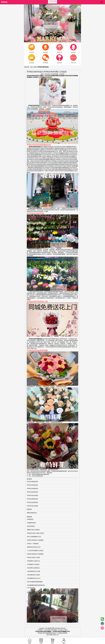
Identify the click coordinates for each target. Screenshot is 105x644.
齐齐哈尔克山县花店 (32, 495)
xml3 (33, 588)
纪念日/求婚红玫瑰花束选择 (35, 582)
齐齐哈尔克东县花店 (32, 502)
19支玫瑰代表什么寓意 (33, 575)
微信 (102, 620)
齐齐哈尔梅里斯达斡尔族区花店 (40, 474)
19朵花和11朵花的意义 (34, 568)
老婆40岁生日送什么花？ (34, 547)
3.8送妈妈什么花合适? (33, 564)
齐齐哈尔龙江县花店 (32, 506)
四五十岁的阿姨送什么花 (34, 537)
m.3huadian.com (48, 74)
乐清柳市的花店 (31, 523)
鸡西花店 (29, 509)
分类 (41, 641)
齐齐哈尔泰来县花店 (32, 499)
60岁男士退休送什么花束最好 (35, 540)
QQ (102, 624)
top (102, 628)
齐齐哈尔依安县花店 (32, 492)
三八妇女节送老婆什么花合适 (35, 551)
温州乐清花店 (31, 526)
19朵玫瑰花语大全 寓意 (34, 571)
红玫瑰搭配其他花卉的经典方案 (36, 585)
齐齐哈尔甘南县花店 (32, 488)
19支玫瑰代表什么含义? (34, 578)
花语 (54, 635)
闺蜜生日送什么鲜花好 (33, 530)
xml (58, 635)
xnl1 (28, 588)
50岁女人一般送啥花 (33, 544)
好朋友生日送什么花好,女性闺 (35, 533)
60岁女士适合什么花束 (33, 557)
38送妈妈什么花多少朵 (33, 561)
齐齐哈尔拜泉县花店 (32, 485)
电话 (64, 641)
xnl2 (31, 588)
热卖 (52, 641)
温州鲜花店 (30, 519)
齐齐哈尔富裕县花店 (37, 476)
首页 (30, 641)
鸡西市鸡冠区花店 (32, 513)
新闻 (51, 635)
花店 (31, 67)
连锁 (35, 67)
